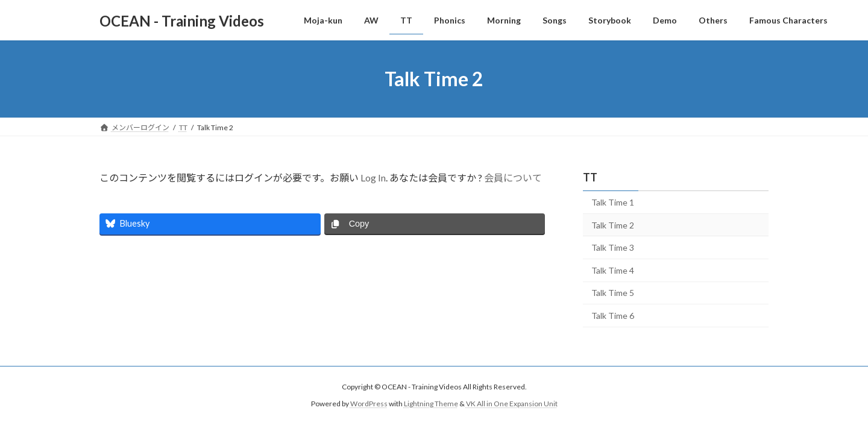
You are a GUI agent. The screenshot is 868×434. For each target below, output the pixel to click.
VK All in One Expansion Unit (512, 404)
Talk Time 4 (613, 270)
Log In (373, 178)
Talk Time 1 (613, 202)
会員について (513, 178)
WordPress (369, 404)
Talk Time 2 (613, 225)
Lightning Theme (431, 404)
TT (590, 177)
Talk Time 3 (613, 247)
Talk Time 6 (613, 316)
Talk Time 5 (613, 293)
